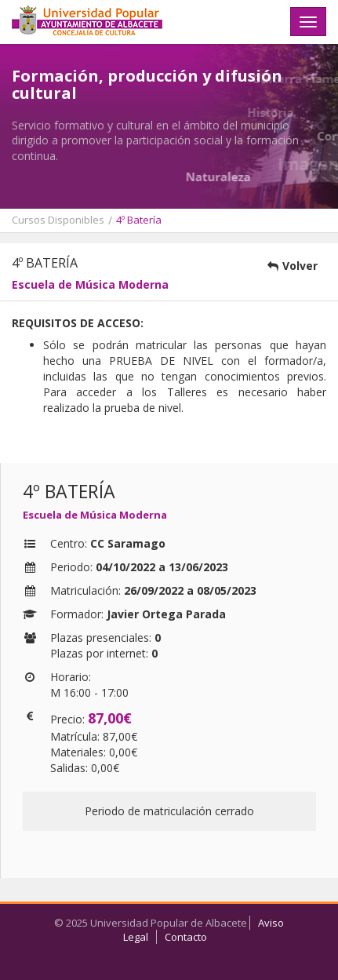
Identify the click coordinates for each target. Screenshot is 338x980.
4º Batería (139, 220)
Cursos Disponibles (58, 220)
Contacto (186, 937)
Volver (293, 266)
